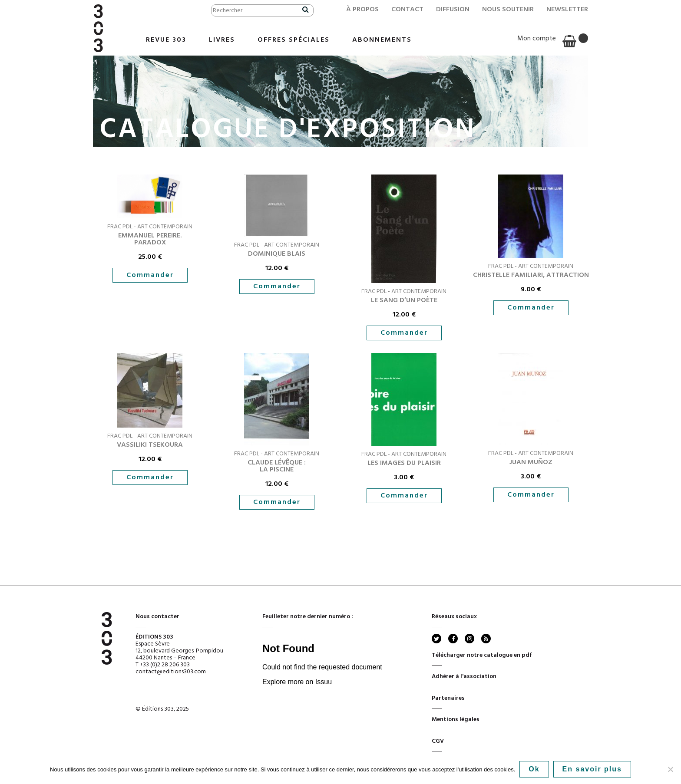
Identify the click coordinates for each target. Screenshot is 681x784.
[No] (670, 769)
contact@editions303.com (171, 672)
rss (485, 639)
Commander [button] (150, 275)
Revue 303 (166, 40)
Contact (407, 10)
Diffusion (453, 10)
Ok (534, 769)
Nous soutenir (508, 10)
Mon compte (537, 39)
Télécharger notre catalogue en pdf (482, 658)
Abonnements (382, 40)
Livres (222, 40)
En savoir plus (592, 769)
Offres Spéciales (294, 40)
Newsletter (567, 10)
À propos (362, 10)
